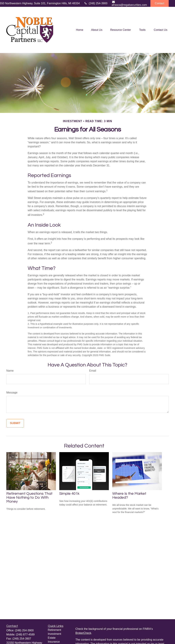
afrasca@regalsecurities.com (129, 3)
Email (93, 371)
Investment (55, 634)
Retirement (55, 630)
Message (12, 393)
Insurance (54, 642)
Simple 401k (69, 494)
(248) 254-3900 (96, 3)
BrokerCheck (83, 633)
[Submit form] (15, 423)
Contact (160, 3)
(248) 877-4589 (25, 635)
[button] (80, 30)
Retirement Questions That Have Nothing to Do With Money (29, 498)
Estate (52, 638)
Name (10, 371)
